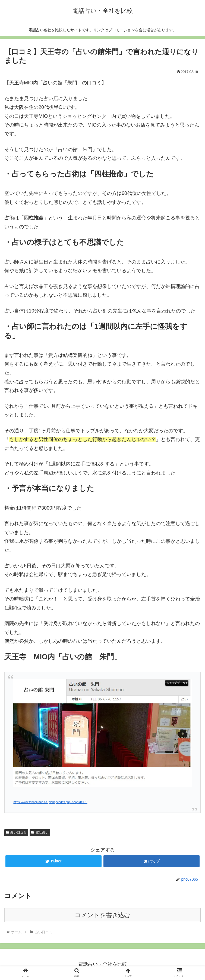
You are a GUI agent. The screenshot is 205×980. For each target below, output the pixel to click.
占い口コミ (16, 832)
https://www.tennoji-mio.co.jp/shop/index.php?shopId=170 (50, 802)
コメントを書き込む (102, 915)
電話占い (40, 832)
